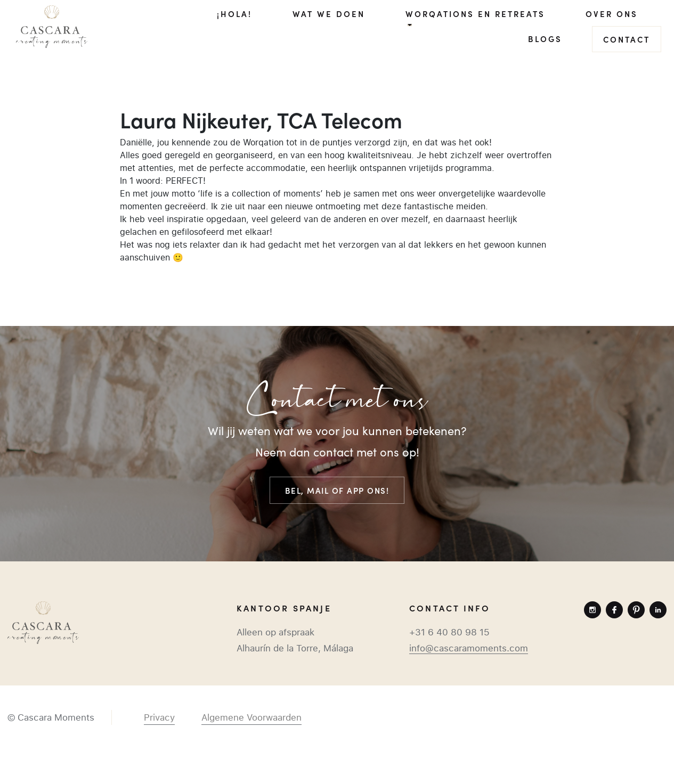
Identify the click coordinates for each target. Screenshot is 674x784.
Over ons (612, 14)
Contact (627, 39)
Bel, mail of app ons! (337, 490)
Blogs (545, 39)
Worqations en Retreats (475, 14)
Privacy (159, 717)
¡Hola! (234, 14)
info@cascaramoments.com (469, 648)
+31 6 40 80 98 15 (449, 632)
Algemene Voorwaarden (251, 717)
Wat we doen (329, 14)
